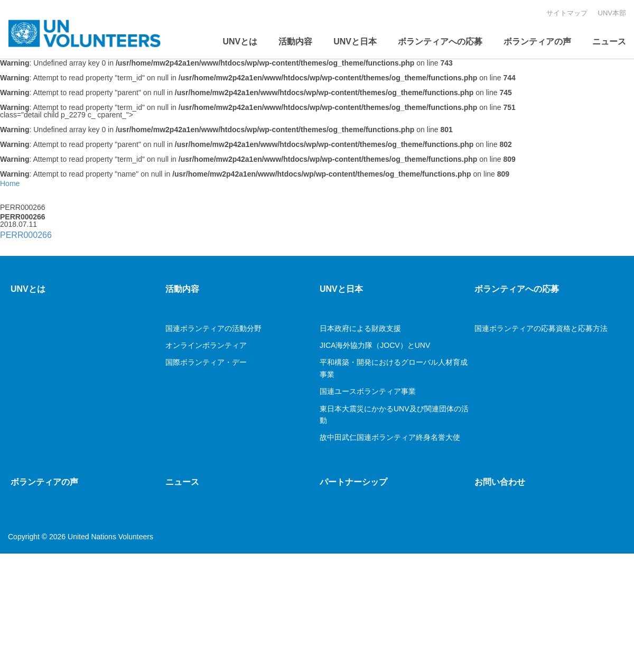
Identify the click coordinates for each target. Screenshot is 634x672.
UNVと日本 (355, 42)
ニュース (609, 42)
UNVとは (240, 42)
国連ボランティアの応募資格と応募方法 (541, 328)
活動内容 (295, 42)
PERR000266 (26, 235)
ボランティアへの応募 (440, 42)
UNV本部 (612, 13)
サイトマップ (567, 13)
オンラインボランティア (206, 345)
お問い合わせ (500, 482)
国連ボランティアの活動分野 (213, 328)
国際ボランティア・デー (207, 362)
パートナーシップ (353, 482)
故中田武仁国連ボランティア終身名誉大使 (390, 437)
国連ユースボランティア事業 (368, 391)
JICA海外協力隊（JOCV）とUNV (375, 345)
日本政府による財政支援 (360, 328)
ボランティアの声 (537, 42)
